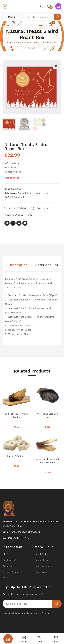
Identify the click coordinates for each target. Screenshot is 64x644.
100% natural (17, 197)
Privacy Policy (10, 572)
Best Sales (41, 572)
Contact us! (9, 560)
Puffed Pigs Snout (16, 456)
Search (58, 17)
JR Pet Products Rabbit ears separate (48, 461)
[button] (56, 66)
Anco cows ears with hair (48, 415)
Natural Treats (26, 193)
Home (10, 42)
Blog (5, 554)
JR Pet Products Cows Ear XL (16, 415)
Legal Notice (42, 554)
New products (43, 566)
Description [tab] (18, 265)
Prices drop (41, 560)
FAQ (5, 578)
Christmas (10, 215)
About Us (8, 566)
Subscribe (57, 604)
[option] (9, 124)
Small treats (42, 193)
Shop (18, 42)
